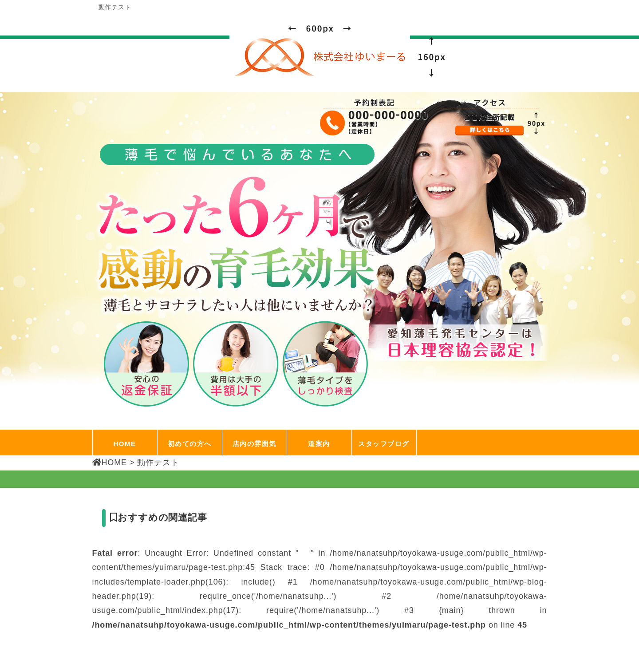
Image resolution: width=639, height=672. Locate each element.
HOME (125, 444)
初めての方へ (190, 444)
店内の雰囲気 (254, 444)
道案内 (319, 444)
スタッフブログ (384, 444)
